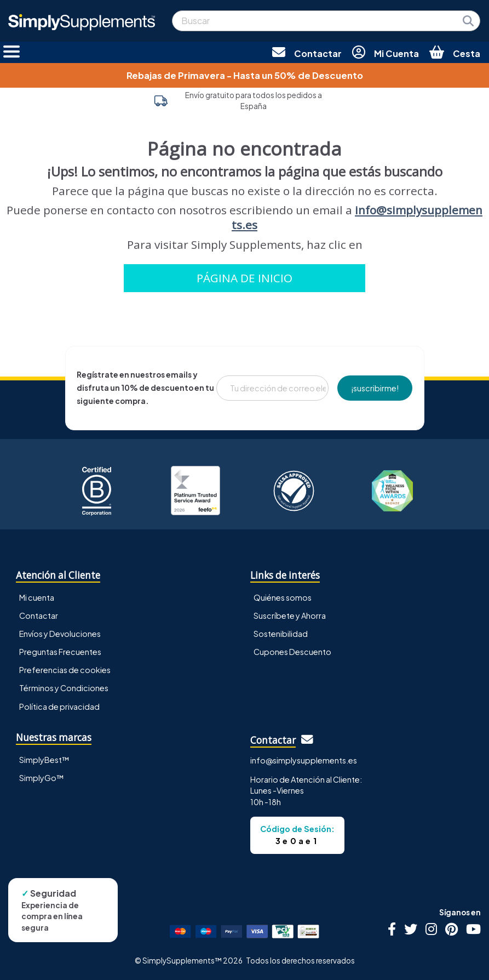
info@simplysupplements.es (357, 217)
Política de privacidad (59, 706)
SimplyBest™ (44, 760)
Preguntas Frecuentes (60, 652)
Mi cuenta (37, 597)
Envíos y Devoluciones (60, 634)
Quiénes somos (283, 597)
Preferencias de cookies (65, 670)
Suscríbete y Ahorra (290, 616)
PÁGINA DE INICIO (244, 278)
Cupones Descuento (292, 652)
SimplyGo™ (42, 778)
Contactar (39, 616)
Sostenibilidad (281, 634)
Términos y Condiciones (64, 688)
